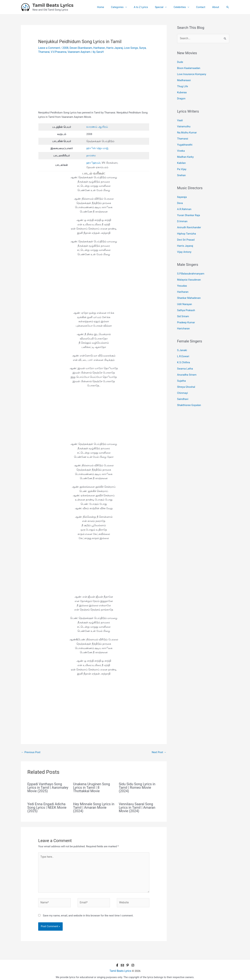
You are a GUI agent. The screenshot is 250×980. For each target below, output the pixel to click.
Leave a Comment (49, 48)
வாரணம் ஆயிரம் (97, 126)
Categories (127, 7)
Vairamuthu (184, 125)
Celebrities (184, 7)
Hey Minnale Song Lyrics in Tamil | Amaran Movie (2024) (94, 806)
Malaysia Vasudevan (189, 273)
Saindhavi (183, 389)
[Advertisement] (94, 84)
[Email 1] (122, 962)
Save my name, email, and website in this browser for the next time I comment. (88, 913)
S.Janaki (182, 342)
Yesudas (182, 279)
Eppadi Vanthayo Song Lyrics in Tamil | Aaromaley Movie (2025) (48, 786)
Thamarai (44, 52)
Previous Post (31, 751)
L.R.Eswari (183, 348)
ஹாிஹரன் (94, 162)
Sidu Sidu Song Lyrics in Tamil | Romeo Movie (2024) (137, 786)
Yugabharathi (185, 142)
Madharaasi (184, 80)
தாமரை (91, 155)
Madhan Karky (185, 154)
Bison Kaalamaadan (189, 68)
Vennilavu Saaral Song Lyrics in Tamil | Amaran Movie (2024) (137, 806)
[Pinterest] (128, 962)
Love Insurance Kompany (192, 74)
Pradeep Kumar (186, 314)
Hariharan (97, 48)
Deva (180, 199)
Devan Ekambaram (79, 48)
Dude (180, 62)
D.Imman (182, 217)
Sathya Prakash (186, 303)
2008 (64, 48)
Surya (139, 48)
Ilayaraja (182, 193)
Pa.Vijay (182, 166)
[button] (228, 7)
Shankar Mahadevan (189, 291)
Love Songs (128, 48)
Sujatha (181, 371)
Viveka (181, 148)
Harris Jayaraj (112, 48)
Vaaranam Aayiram (77, 52)
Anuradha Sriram (187, 365)
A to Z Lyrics (149, 7)
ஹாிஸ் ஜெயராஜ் (98, 148)
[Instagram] (133, 962)
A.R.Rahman (184, 205)
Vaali (180, 119)
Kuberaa (182, 91)
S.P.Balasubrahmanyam (191, 268)
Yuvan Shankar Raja (189, 211)
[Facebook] (117, 962)
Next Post (159, 751)
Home (112, 7)
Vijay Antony (184, 246)
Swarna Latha (185, 359)
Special (165, 7)
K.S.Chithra (184, 354)
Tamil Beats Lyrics (53, 5)
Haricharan (183, 320)
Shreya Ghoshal (186, 377)
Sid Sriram (183, 309)
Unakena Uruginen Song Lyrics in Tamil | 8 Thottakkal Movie (91, 786)
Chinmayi (182, 383)
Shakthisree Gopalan (189, 395)
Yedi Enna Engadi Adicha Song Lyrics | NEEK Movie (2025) (47, 806)
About (216, 7)
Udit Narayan (185, 297)
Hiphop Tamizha (186, 228)
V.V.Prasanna (58, 52)
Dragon (181, 97)
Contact (203, 7)
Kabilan (181, 160)
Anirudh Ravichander (189, 222)
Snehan (181, 171)
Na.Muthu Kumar (187, 130)
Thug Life (182, 85)
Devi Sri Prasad (186, 234)
